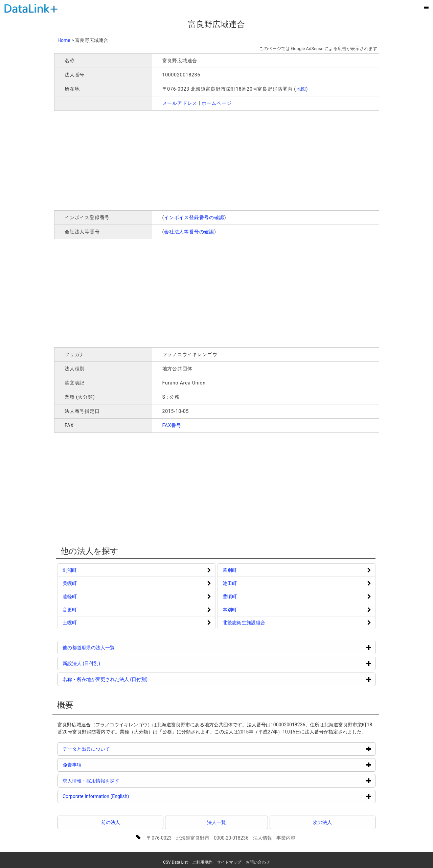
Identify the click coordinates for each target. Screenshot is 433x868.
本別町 (230, 610)
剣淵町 (70, 570)
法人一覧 (216, 822)
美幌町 (70, 583)
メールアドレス (180, 103)
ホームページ (217, 103)
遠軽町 (70, 596)
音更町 (70, 610)
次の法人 (322, 822)
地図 (301, 89)
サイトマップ (229, 862)
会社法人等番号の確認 (189, 232)
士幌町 (70, 623)
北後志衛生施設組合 (244, 623)
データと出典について (112, 749)
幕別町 (230, 570)
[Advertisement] (152, 160)
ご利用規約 (202, 862)
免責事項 (98, 765)
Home (64, 40)
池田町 (230, 583)
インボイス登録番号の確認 (194, 217)
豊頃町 (230, 596)
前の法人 (111, 822)
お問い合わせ (258, 862)
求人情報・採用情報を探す (117, 781)
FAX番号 (172, 425)
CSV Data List (175, 862)
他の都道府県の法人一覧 (114, 647)
